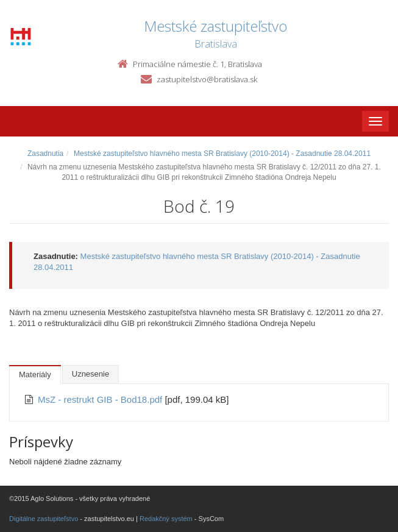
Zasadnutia (45, 154)
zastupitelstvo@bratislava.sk (207, 79)
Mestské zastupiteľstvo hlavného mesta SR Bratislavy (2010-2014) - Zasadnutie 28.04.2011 (222, 154)
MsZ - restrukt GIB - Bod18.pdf (101, 399)
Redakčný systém (166, 519)
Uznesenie (91, 374)
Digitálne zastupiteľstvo (44, 519)
